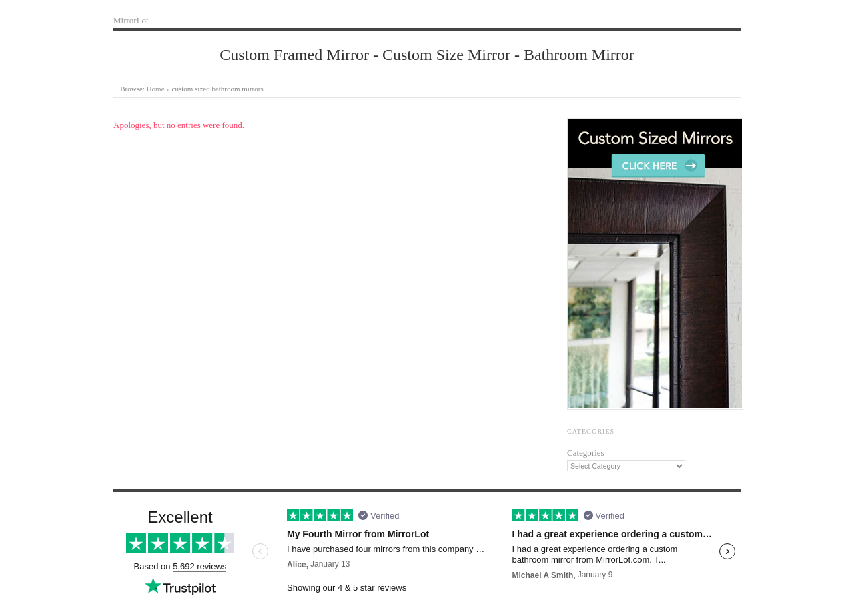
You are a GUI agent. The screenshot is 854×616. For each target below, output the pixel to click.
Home (156, 89)
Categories (586, 453)
